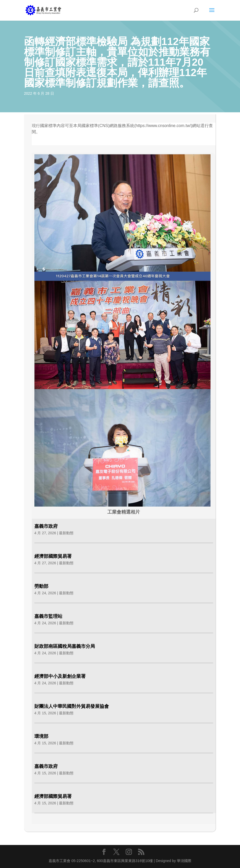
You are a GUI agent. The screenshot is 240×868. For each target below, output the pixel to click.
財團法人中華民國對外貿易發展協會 (72, 706)
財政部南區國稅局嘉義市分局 (65, 646)
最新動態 (66, 533)
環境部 (41, 736)
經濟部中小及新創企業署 (60, 676)
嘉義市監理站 (48, 616)
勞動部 (41, 586)
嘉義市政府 (46, 526)
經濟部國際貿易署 (53, 556)
